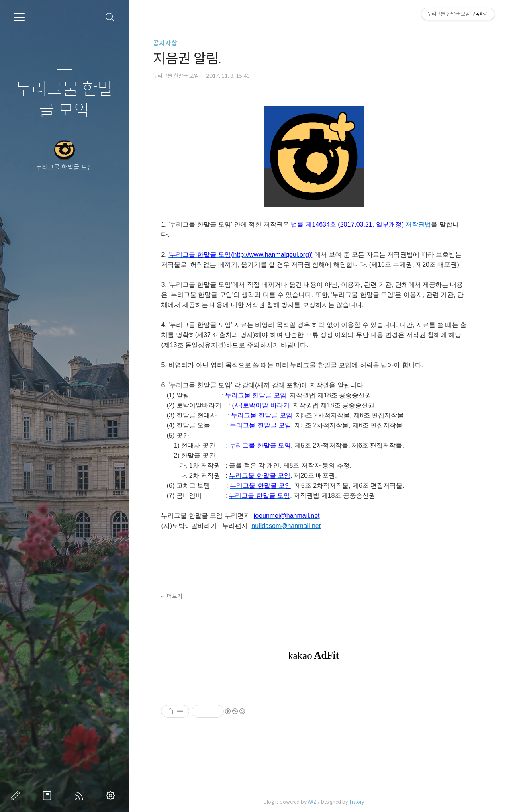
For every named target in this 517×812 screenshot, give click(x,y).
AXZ (317, 802)
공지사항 (170, 43)
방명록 (49, 796)
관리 (112, 796)
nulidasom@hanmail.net (290, 526)
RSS (80, 796)
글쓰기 (17, 796)
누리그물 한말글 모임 (64, 100)
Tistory (361, 802)
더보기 (179, 596)
